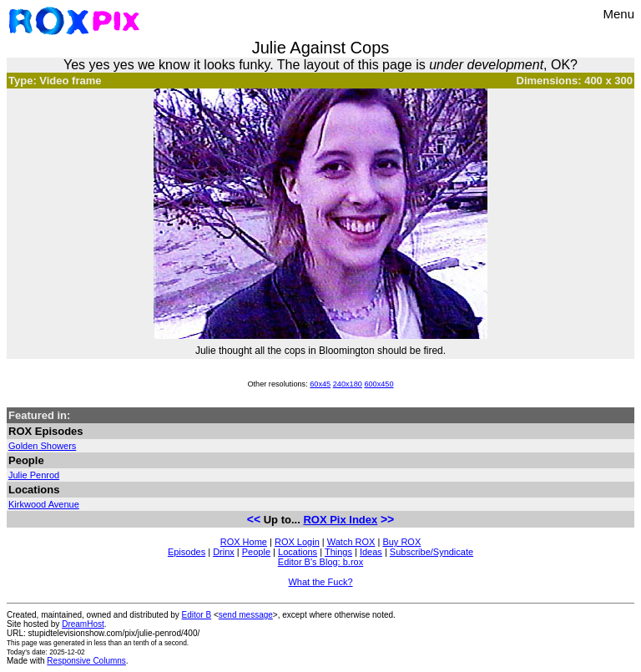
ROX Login (297, 542)
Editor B (197, 615)
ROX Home (244, 542)
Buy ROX (401, 542)
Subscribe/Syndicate (432, 552)
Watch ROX (351, 542)
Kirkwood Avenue (44, 504)
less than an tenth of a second (141, 643)
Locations (298, 552)
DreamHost (83, 624)
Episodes (187, 552)
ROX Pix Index (340, 520)
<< (254, 519)
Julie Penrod (34, 475)
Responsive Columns (86, 661)
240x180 (348, 384)
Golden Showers (42, 446)
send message (246, 615)
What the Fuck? (320, 582)
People (256, 552)
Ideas (371, 552)
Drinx (224, 552)
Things (338, 552)
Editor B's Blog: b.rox (320, 562)
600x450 (379, 384)
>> (387, 519)
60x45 (320, 384)
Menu (618, 14)
